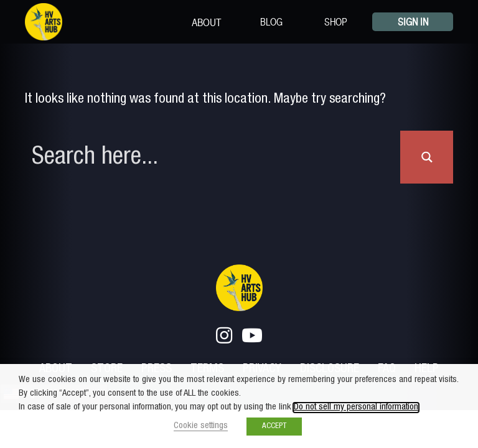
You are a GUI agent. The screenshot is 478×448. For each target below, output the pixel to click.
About (207, 22)
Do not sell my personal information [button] (356, 408)
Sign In (413, 22)
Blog (271, 22)
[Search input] (213, 157)
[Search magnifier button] (427, 157)
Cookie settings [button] (201, 426)
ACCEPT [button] (274, 427)
